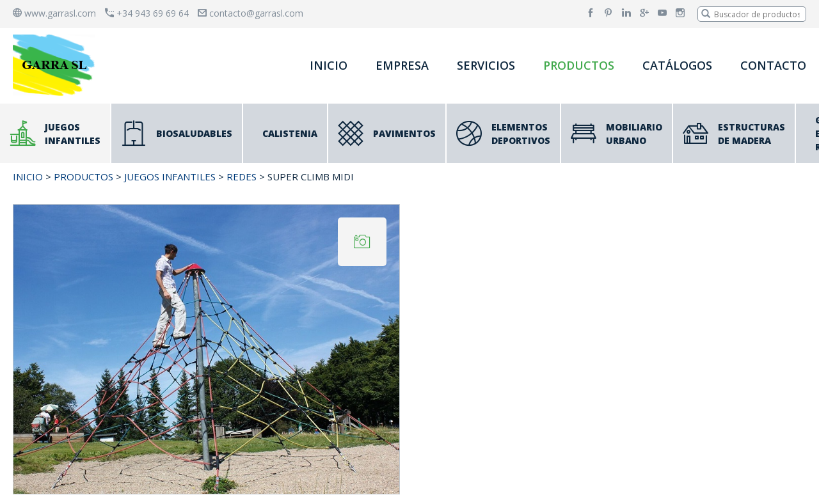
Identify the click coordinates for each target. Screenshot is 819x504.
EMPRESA (402, 65)
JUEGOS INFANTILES (170, 177)
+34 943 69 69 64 (147, 13)
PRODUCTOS (579, 65)
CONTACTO (773, 65)
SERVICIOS (486, 65)
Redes (242, 177)
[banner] (56, 65)
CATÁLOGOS (677, 65)
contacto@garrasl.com (250, 13)
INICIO (329, 65)
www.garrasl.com (54, 13)
